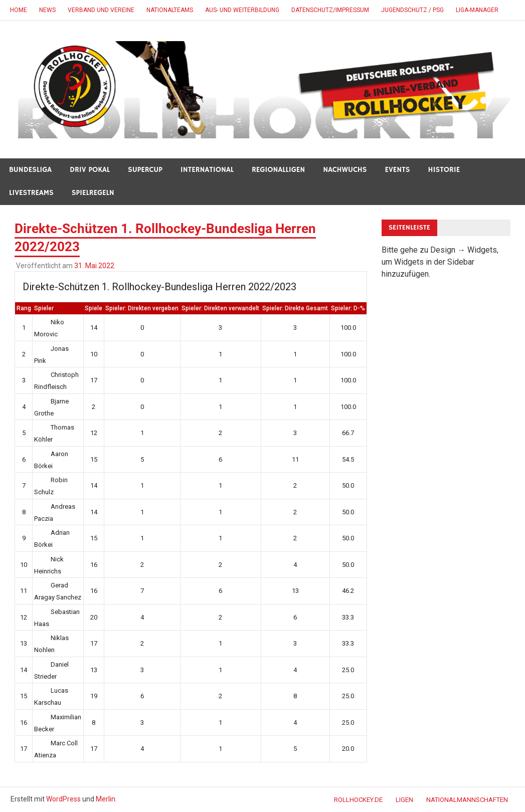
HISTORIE (444, 170)
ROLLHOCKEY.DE (358, 800)
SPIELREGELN (93, 193)
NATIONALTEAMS (170, 10)
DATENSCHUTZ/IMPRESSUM (330, 10)
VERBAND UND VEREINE (101, 10)
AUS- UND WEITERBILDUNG (242, 10)
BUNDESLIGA (30, 170)
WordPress (63, 799)
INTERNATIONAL (207, 170)
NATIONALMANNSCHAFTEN (467, 800)
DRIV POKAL (90, 170)
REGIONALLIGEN (278, 170)
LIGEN (404, 800)
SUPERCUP (145, 170)
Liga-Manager (477, 10)
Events (398, 170)
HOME (19, 10)
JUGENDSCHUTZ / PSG (412, 10)
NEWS (47, 10)
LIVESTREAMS (31, 193)
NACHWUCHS (345, 170)
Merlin (106, 799)
